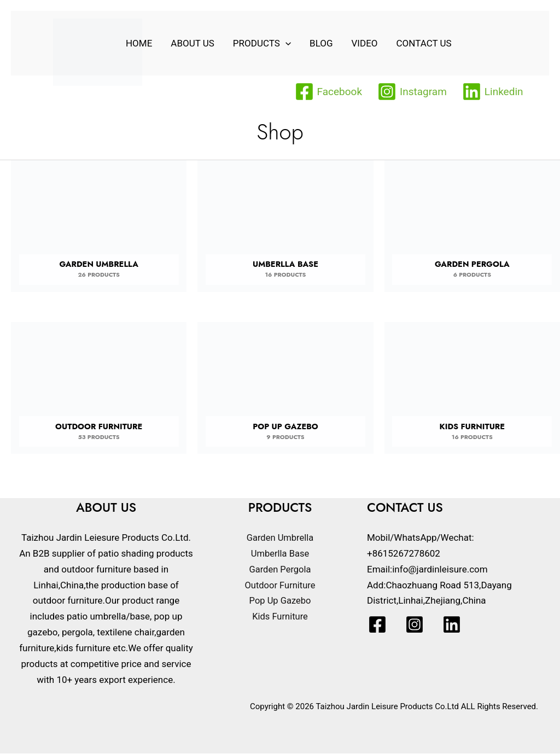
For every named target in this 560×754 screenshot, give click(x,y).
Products (262, 43)
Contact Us (424, 43)
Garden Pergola (280, 570)
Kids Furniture (280, 617)
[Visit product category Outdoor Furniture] (99, 392)
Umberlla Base (280, 554)
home (139, 43)
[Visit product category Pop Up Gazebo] (285, 392)
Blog (321, 43)
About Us (192, 43)
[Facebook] (329, 92)
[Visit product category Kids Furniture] (472, 392)
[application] (285, 43)
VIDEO (365, 43)
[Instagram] (412, 92)
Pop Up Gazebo (280, 601)
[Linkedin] (493, 92)
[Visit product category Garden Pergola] (472, 230)
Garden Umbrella (280, 538)
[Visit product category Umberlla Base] (285, 230)
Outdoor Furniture (280, 586)
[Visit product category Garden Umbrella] (99, 230)
